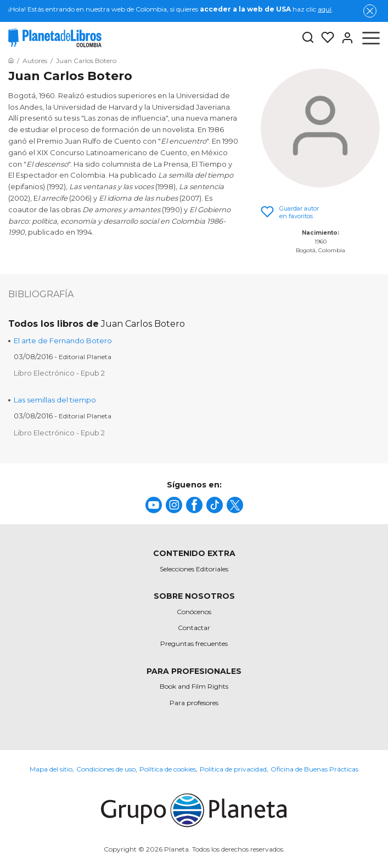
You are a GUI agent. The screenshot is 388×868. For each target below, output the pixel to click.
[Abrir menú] (371, 38)
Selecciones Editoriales (194, 569)
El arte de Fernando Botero (63, 341)
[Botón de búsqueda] (308, 38)
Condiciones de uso (106, 769)
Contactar (194, 628)
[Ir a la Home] (11, 61)
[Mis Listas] (324, 38)
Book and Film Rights (194, 686)
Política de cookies (168, 769)
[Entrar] (344, 38)
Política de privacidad (233, 769)
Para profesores (194, 703)
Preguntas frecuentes (194, 643)
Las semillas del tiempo (55, 400)
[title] (154, 505)
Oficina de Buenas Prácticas (314, 769)
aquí (325, 9)
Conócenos (194, 612)
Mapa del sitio (51, 769)
